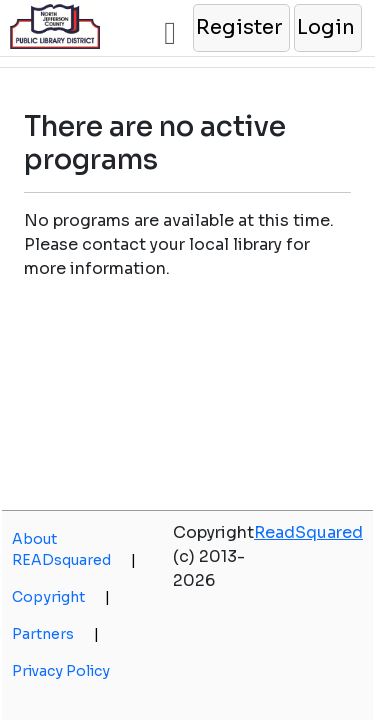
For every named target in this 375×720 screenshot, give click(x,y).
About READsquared (74, 549)
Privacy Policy (61, 671)
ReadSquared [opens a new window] (308, 532)
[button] (240, 28)
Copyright (61, 597)
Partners (55, 634)
